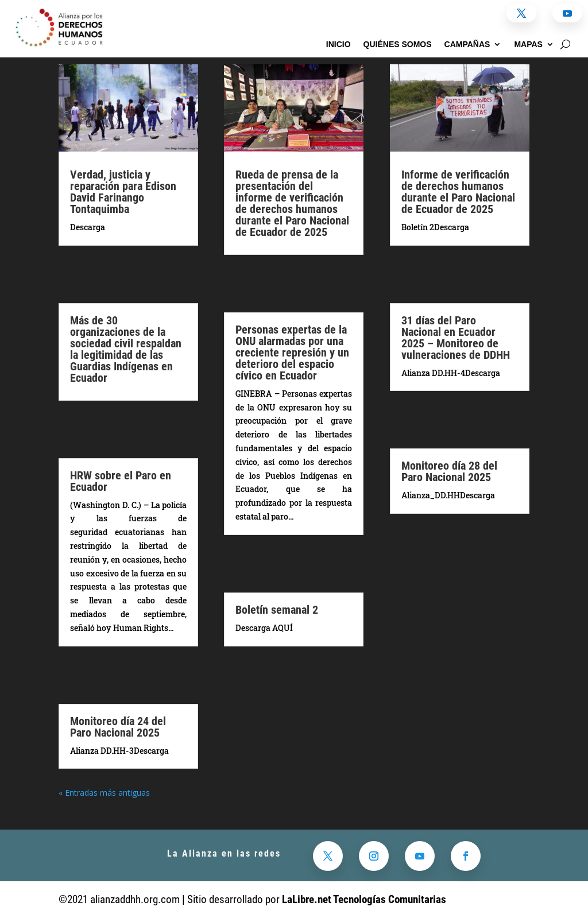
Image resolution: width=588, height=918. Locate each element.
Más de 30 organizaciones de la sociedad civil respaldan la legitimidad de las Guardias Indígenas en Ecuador (126, 349)
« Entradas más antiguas (104, 793)
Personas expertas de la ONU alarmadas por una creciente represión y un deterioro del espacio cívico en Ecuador (292, 353)
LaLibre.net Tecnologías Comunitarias (364, 899)
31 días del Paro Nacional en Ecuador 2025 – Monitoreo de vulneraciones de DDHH (456, 338)
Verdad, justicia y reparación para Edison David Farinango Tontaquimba (123, 192)
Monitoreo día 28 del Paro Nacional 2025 (449, 471)
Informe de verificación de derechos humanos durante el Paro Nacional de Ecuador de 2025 (458, 192)
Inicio (339, 44)
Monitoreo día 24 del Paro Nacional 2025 (118, 727)
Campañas (467, 44)
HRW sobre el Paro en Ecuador (121, 481)
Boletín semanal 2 (277, 610)
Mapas (528, 44)
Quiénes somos (398, 44)
